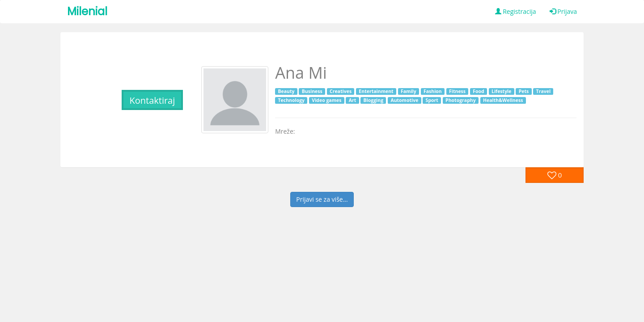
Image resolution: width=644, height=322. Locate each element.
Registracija (516, 11)
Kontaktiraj (152, 100)
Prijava (563, 11)
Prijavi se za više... (322, 199)
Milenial (87, 11)
